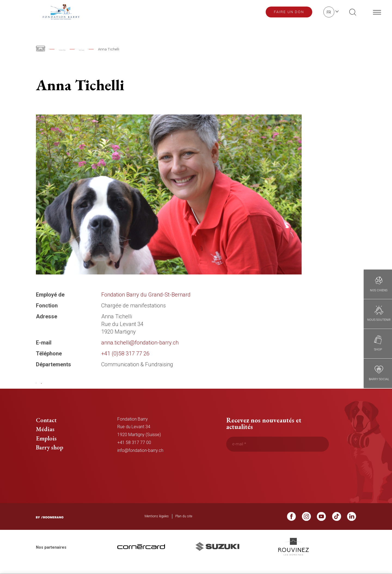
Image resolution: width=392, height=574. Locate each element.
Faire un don (289, 12)
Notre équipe (109, 49)
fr (329, 12)
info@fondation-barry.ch (140, 459)
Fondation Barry (72, 49)
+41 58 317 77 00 (134, 451)
